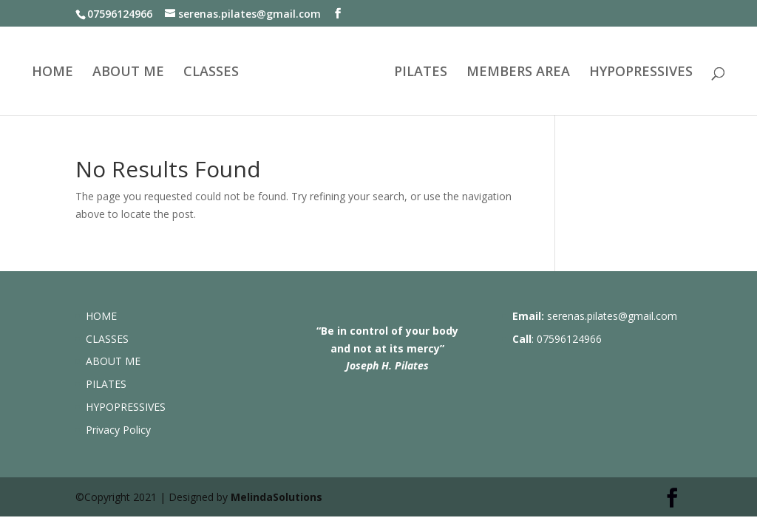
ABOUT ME (128, 73)
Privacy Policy (118, 430)
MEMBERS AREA (518, 73)
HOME (52, 73)
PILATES (421, 73)
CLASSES (211, 73)
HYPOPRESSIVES (641, 73)
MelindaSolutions (276, 497)
